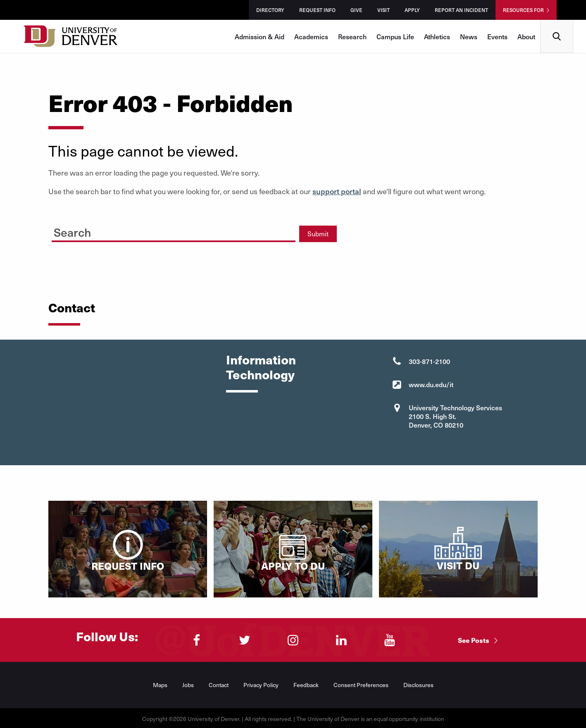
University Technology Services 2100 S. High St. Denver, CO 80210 (455, 416)
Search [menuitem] (557, 23)
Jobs (188, 685)
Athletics (437, 36)
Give (356, 10)
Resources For (523, 10)
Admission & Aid (260, 36)
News (469, 36)
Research (352, 36)
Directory (270, 10)
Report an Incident (461, 10)
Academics (311, 36)
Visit (384, 10)
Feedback (306, 685)
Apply (412, 10)
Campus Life (395, 36)
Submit (318, 234)
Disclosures (418, 685)
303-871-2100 (429, 361)
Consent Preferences (361, 685)
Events (497, 36)
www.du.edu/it (431, 384)
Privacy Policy (261, 685)
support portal (337, 191)
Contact (219, 685)
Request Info (317, 10)
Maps (160, 685)
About (526, 36)
